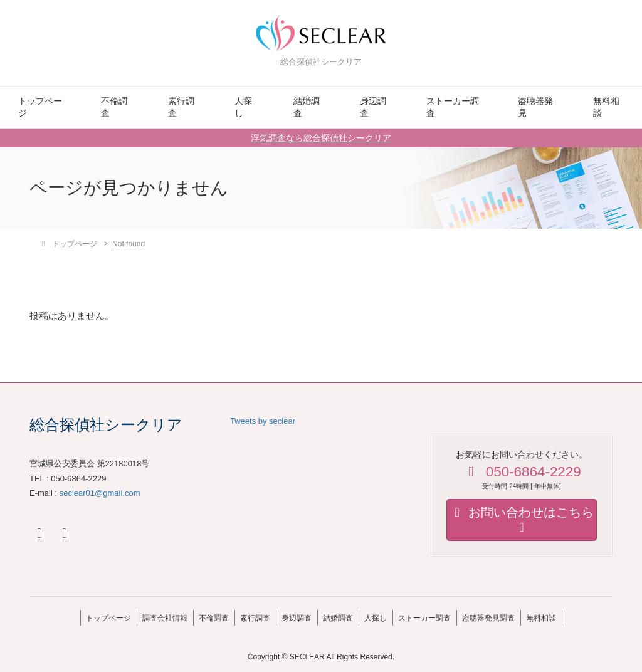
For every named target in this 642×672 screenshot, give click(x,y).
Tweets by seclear (263, 421)
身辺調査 (373, 107)
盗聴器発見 (535, 107)
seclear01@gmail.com (100, 493)
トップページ (40, 107)
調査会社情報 (149, 616)
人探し (243, 107)
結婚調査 (307, 107)
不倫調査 (114, 107)
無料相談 (606, 107)
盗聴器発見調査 (504, 616)
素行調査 (181, 107)
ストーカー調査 (453, 107)
